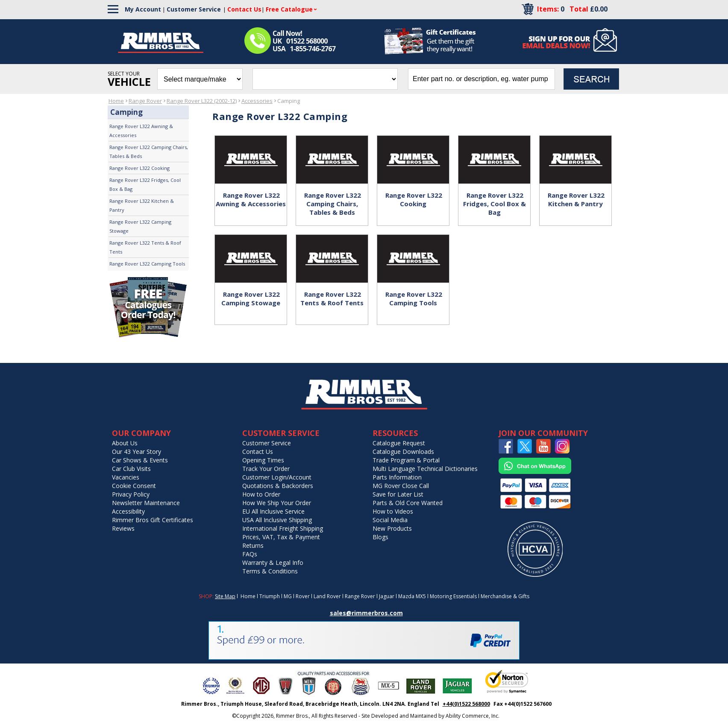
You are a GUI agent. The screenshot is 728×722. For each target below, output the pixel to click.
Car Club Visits (131, 469)
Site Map (225, 596)
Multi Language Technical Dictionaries (425, 469)
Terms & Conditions (270, 571)
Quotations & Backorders (278, 486)
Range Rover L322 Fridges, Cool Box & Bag (145, 184)
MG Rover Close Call (401, 486)
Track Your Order (266, 469)
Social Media (390, 520)
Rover (303, 596)
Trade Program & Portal (406, 460)
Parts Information (397, 477)
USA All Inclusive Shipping (277, 520)
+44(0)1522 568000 (466, 704)
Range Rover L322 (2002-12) (202, 101)
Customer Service (194, 9)
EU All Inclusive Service (273, 511)
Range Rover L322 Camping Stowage (140, 226)
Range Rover (145, 101)
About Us (125, 443)
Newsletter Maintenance (146, 503)
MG (288, 596)
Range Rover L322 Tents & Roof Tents (145, 247)
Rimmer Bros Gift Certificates (153, 520)
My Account (143, 9)
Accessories (257, 101)
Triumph (270, 596)
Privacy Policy (131, 494)
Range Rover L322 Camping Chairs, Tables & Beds (149, 152)
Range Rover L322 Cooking (139, 168)
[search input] (481, 79)
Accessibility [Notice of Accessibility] (128, 511)
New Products (392, 528)
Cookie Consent (134, 486)
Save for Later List (398, 494)
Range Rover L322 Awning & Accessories (141, 131)
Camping (289, 101)
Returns (253, 545)
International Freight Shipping (283, 528)
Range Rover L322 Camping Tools (147, 264)
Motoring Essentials (453, 596)
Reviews (123, 528)
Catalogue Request (399, 443)
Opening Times (263, 460)
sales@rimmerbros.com (366, 613)
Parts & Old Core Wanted (408, 503)
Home (116, 101)
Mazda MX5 (412, 596)
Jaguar (387, 596)
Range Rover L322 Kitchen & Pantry (142, 205)
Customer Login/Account (277, 477)
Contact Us (258, 452)
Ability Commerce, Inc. (473, 716)
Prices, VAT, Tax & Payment (281, 537)
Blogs (380, 537)
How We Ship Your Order (277, 503)
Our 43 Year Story (136, 452)
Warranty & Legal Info (273, 563)
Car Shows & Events (140, 460)
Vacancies (126, 477)
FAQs (250, 554)
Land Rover (327, 596)
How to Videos (393, 511)
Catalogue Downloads (403, 452)
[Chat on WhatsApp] (535, 472)
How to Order (261, 494)
